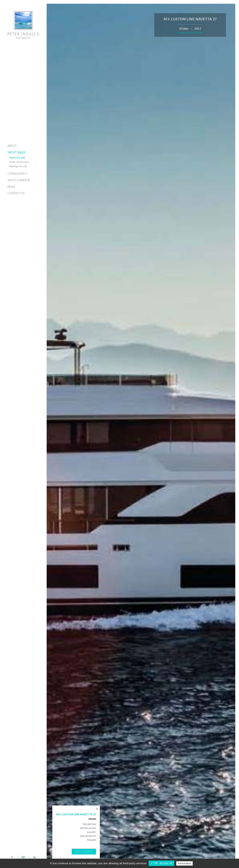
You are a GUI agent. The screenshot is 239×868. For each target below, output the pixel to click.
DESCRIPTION (89, 824)
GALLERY (91, 832)
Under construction (19, 162)
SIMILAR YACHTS (88, 836)
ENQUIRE (92, 840)
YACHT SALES (16, 152)
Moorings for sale (18, 166)
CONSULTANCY (17, 173)
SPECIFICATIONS (88, 828)
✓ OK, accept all (161, 863)
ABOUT (12, 146)
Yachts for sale (17, 158)
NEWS (11, 187)
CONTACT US (16, 193)
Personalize (184, 863)
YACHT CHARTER (19, 180)
